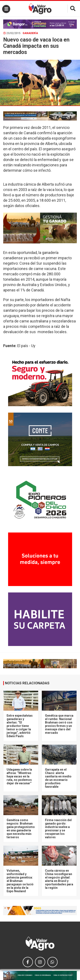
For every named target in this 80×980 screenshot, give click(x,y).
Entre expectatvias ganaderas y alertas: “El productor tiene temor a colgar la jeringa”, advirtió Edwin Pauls (20, 726)
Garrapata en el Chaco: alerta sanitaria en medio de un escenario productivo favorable (58, 778)
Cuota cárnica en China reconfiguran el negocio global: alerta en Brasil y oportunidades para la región (59, 879)
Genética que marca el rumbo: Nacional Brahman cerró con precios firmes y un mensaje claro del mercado (59, 724)
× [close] (72, 974)
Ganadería (30, 33)
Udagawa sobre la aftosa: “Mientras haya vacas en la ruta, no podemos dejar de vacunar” (19, 776)
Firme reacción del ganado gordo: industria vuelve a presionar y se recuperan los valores (58, 829)
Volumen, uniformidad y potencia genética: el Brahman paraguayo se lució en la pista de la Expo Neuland (20, 881)
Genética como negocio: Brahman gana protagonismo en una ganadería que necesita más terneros (21, 829)
